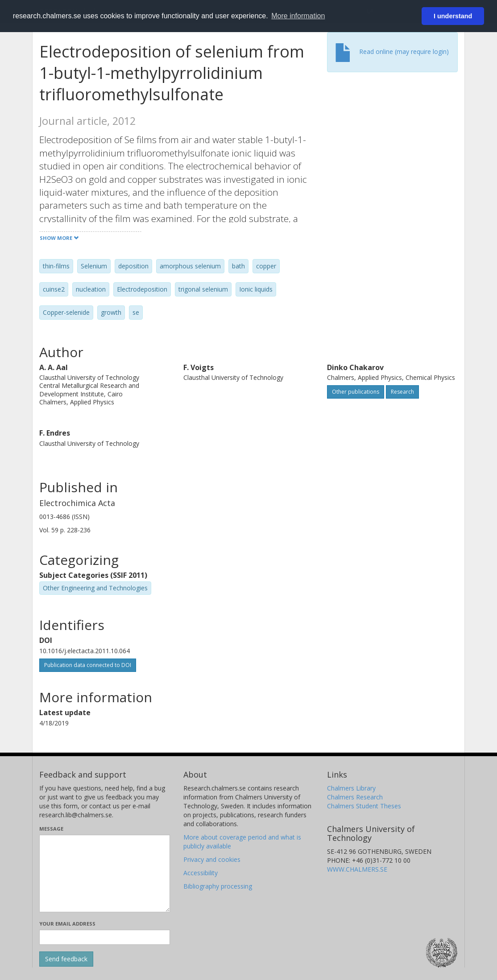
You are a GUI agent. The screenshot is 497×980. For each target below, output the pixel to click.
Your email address (67, 924)
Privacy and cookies (212, 859)
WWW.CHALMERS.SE (357, 869)
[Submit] (66, 959)
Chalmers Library (351, 788)
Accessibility (201, 873)
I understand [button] (453, 16)
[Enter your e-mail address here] (105, 937)
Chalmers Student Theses (364, 806)
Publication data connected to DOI (88, 665)
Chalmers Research (355, 797)
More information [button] (298, 16)
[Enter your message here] (105, 873)
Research (402, 392)
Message (51, 829)
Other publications (356, 392)
